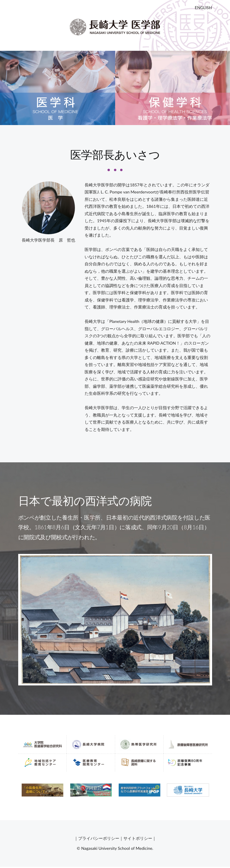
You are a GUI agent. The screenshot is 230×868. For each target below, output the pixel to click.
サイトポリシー (138, 838)
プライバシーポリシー (99, 838)
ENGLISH (203, 7)
